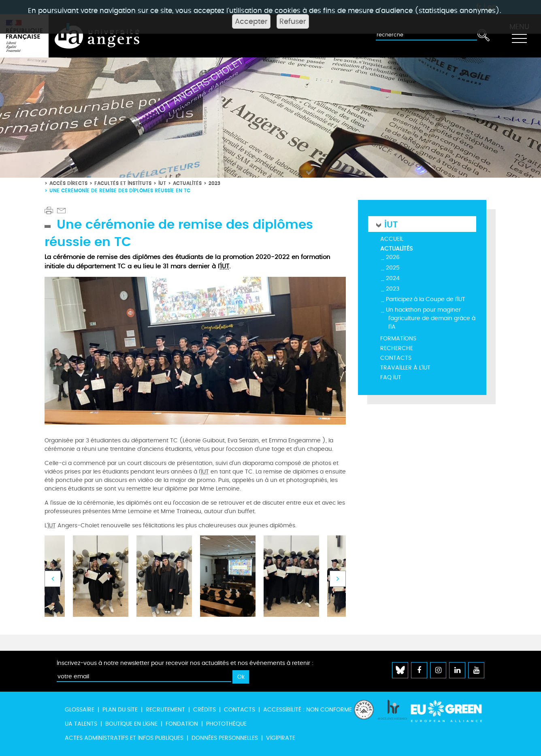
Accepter (251, 21)
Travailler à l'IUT (405, 368)
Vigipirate (281, 738)
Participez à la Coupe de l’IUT (426, 299)
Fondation (182, 724)
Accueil (392, 239)
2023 (214, 183)
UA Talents (81, 724)
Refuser (293, 21)
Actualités (187, 183)
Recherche (397, 348)
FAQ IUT (391, 377)
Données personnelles (225, 738)
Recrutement (165, 710)
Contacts (396, 358)
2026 (393, 257)
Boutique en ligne (131, 724)
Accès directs (68, 183)
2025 (393, 268)
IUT (162, 183)
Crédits (204, 710)
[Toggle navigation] (519, 36)
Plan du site (120, 710)
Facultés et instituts (123, 183)
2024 (393, 278)
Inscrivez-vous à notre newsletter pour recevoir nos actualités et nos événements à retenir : (185, 663)
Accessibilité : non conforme (308, 710)
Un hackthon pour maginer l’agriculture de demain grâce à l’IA (431, 318)
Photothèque (226, 724)
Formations (398, 339)
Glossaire (80, 710)
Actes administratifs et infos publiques (124, 738)
